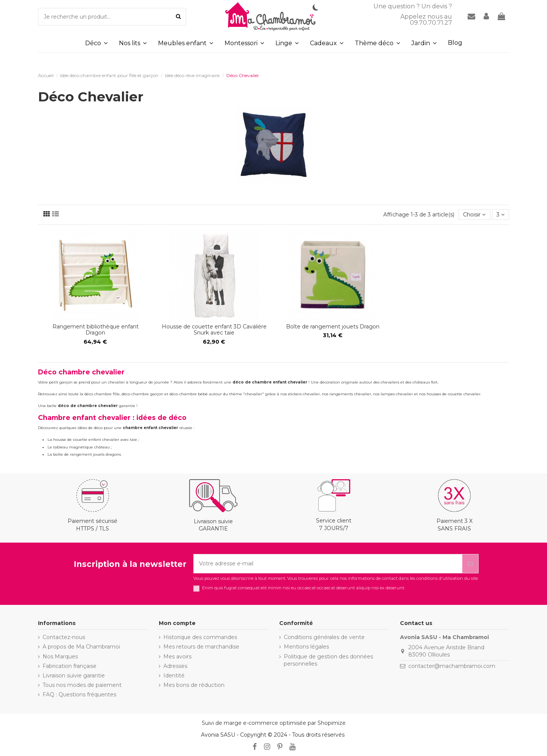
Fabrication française (70, 666)
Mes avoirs (177, 657)
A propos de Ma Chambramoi (81, 647)
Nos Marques (60, 657)
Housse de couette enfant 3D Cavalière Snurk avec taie (214, 330)
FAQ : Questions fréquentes (79, 694)
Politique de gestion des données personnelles (328, 660)
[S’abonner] (470, 564)
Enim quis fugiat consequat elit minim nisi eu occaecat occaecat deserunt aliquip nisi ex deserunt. (304, 588)
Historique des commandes (200, 637)
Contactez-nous (64, 637)
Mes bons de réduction (194, 685)
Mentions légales (306, 647)
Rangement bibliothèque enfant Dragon (96, 330)
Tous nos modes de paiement (82, 685)
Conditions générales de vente (324, 637)
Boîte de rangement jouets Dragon (333, 327)
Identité (174, 676)
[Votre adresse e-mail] (328, 564)
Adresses (175, 666)
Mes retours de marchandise (201, 647)
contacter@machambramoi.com (452, 666)
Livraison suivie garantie (74, 676)
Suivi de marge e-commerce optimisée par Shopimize (274, 723)
